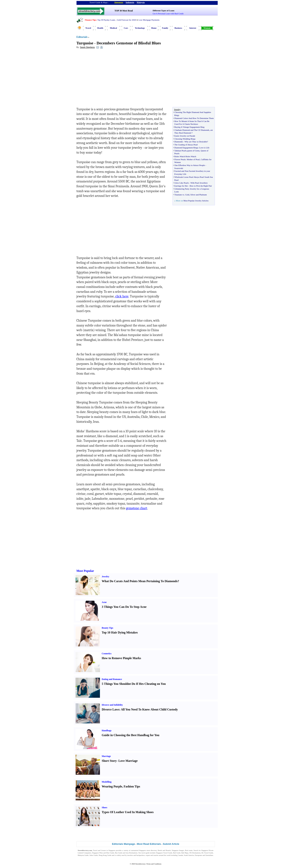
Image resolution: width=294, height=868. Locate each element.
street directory (151, 850)
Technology (140, 28)
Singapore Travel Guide (164, 853)
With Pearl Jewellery (199, 183)
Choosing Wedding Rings (185, 139)
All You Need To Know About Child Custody (149, 709)
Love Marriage (128, 761)
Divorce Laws (111, 709)
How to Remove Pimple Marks (121, 658)
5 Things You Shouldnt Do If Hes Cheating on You (134, 684)
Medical (113, 28)
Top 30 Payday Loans (106, 20)
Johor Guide (94, 855)
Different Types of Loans (163, 10)
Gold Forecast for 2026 (126, 20)
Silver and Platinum (198, 195)
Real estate (189, 850)
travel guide (145, 853)
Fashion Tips (132, 786)
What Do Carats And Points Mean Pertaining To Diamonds (140, 581)
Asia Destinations (131, 853)
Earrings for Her (181, 186)
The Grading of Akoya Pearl (186, 145)
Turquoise (85, 43)
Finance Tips (91, 20)
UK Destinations (195, 853)
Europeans (199, 855)
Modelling (107, 782)
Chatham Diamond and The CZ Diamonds (192, 130)
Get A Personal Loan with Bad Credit (168, 13)
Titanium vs (179, 195)
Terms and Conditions (154, 864)
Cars (126, 28)
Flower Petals (180, 159)
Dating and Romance (112, 679)
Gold (187, 195)
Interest (193, 28)
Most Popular (85, 571)
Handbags (107, 731)
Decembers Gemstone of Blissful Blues (129, 43)
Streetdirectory (140, 864)
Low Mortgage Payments (149, 20)
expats (148, 855)
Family (165, 28)
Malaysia (141, 2)
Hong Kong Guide (105, 855)
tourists (156, 855)
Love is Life (204, 148)
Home (154, 28)
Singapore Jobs (83, 858)
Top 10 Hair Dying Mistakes (120, 632)
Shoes (105, 807)
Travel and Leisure (99, 850)
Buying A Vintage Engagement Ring (189, 127)
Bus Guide (118, 853)
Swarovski (179, 168)
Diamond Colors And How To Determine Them (194, 118)
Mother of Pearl (193, 159)
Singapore (119, 2)
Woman (207, 28)
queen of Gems (193, 151)
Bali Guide (177, 853)
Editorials (82, 37)
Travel (88, 28)
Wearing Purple (112, 786)
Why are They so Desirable (196, 142)
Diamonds (179, 142)
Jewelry (106, 577)
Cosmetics (107, 654)
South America (189, 855)
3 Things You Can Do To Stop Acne (124, 607)
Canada (180, 855)
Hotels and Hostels (164, 850)
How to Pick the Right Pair (201, 186)
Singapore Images (178, 850)
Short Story (109, 761)
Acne (104, 602)
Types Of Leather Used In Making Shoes (128, 812)
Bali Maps (185, 853)
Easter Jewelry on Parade (185, 136)
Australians (209, 855)
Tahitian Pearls (181, 151)
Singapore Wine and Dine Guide (103, 853)
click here (122, 296)
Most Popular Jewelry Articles (196, 201)
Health (100, 28)
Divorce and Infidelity (112, 705)
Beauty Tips (108, 628)
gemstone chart (137, 508)
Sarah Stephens (87, 47)
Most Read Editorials (149, 844)
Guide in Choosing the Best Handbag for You (131, 735)
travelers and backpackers (136, 855)
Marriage (106, 756)
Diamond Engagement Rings (186, 148)
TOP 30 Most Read (124, 11)
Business (178, 28)
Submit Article (171, 844)
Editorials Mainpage (123, 844)
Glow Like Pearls (182, 183)
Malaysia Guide (83, 855)
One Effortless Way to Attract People (190, 165)
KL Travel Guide (207, 853)
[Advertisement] (107, 79)
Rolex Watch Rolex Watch (185, 156)
